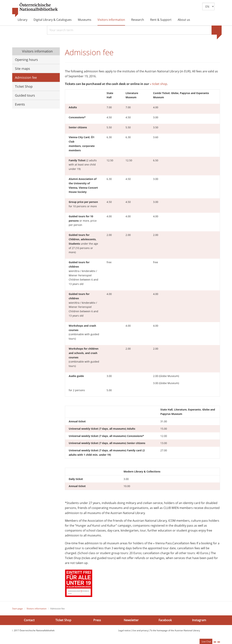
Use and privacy (140, 631)
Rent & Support (161, 20)
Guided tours (25, 95)
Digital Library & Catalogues (53, 20)
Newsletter (131, 621)
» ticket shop (158, 85)
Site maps (23, 69)
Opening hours (26, 60)
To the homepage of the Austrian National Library (175, 631)
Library (23, 20)
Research (138, 20)
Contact (29, 621)
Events (20, 104)
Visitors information (111, 20)
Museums (85, 20)
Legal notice (124, 631)
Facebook (165, 621)
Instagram (199, 621)
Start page (17, 609)
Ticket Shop (24, 86)
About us (184, 20)
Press (97, 621)
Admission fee (26, 77)
